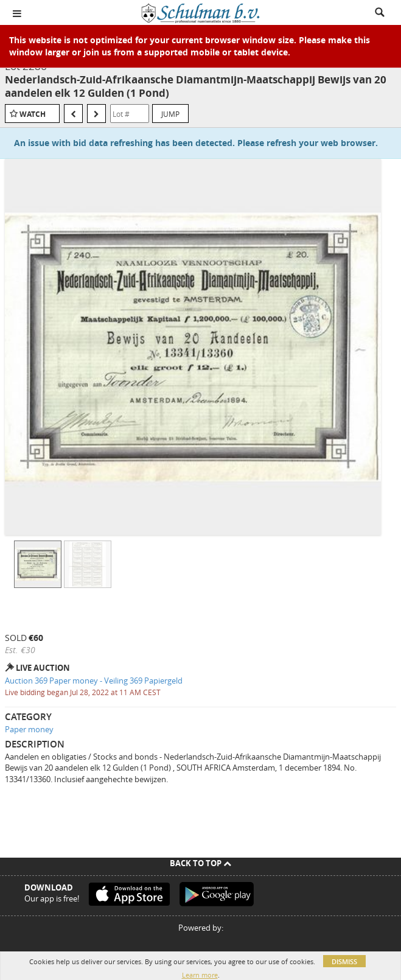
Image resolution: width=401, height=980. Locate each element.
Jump (170, 114)
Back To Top (200, 863)
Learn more (200, 975)
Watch (33, 114)
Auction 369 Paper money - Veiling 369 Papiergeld (94, 681)
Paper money (29, 729)
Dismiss (344, 961)
